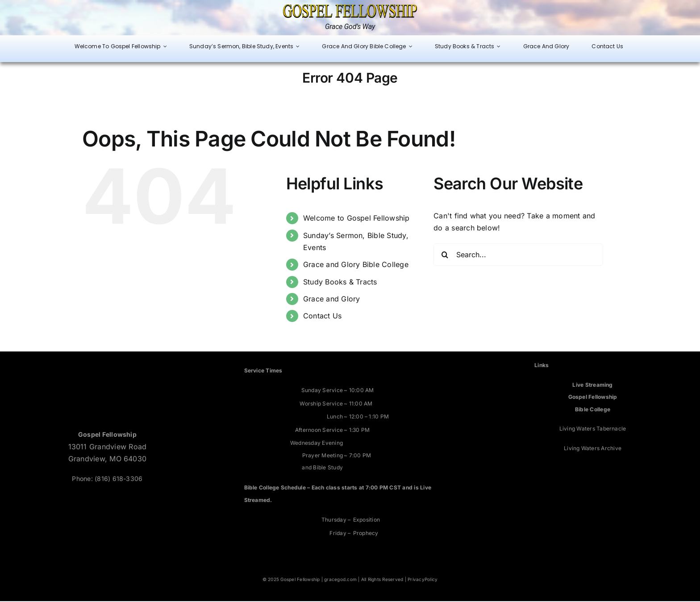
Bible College (593, 410)
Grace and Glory (332, 300)
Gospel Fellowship (593, 398)
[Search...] (518, 255)
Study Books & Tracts (340, 282)
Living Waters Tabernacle (593, 429)
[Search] (445, 255)
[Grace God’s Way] (350, 8)
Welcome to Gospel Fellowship (356, 219)
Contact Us (322, 317)
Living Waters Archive (593, 449)
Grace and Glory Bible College (356, 265)
